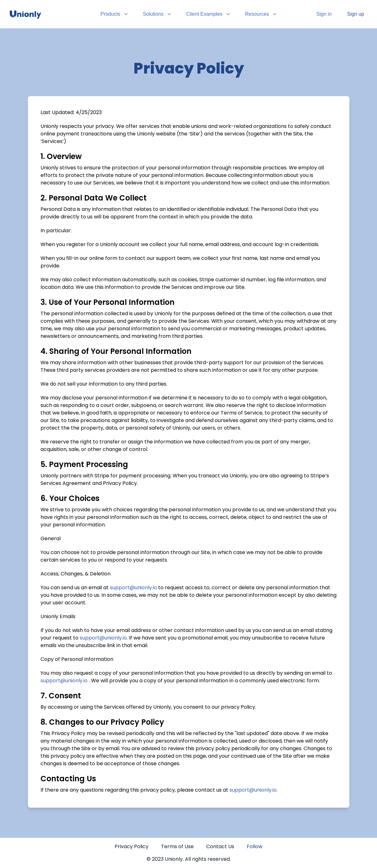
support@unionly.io (133, 588)
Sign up (356, 14)
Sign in (324, 14)
